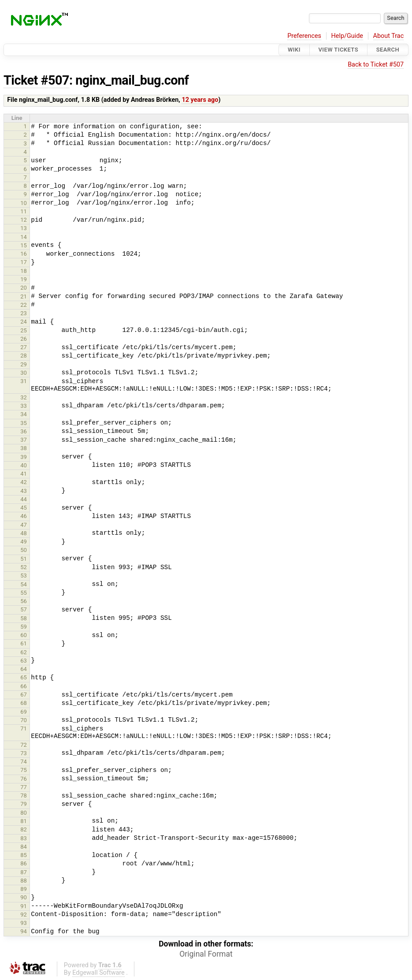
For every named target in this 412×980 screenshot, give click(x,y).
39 (24, 457)
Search (388, 50)
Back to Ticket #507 (376, 65)
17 (24, 262)
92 (24, 915)
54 (24, 584)
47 (24, 525)
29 (24, 364)
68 (24, 703)
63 (24, 661)
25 (24, 330)
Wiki (294, 50)
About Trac (389, 36)
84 (24, 847)
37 (24, 440)
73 (24, 753)
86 (24, 863)
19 (24, 279)
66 (24, 686)
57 (24, 609)
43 (24, 491)
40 (24, 465)
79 (24, 804)
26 (24, 339)
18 (24, 271)
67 (24, 695)
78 (24, 796)
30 (24, 373)
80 (24, 813)
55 (24, 593)
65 (24, 677)
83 (24, 838)
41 (24, 474)
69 (24, 712)
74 (24, 762)
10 (24, 203)
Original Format (206, 954)
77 (24, 787)
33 (24, 406)
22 (24, 305)
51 (24, 559)
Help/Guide (347, 36)
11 (24, 211)
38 (24, 448)
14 (24, 237)
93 (24, 923)
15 (24, 245)
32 (24, 397)
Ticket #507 (36, 80)
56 (24, 601)
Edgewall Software (98, 973)
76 (24, 779)
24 (24, 322)
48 (24, 533)
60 (24, 635)
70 (24, 720)
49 (24, 542)
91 (24, 906)
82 (24, 829)
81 (24, 821)
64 (24, 669)
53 (24, 576)
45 (24, 508)
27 (24, 347)
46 (24, 516)
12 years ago (200, 100)
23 (24, 313)
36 (24, 431)
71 (24, 728)
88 (24, 881)
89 (24, 889)
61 (24, 643)
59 (24, 627)
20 (24, 288)
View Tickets (338, 50)
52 (24, 567)
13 (24, 228)
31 (24, 381)
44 (24, 499)
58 (24, 618)
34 (24, 414)
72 (24, 745)
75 (24, 770)
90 (24, 897)
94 (24, 931)
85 (24, 855)
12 (24, 220)
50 (24, 550)
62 (24, 652)
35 (24, 423)
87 (24, 872)
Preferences (304, 36)
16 (24, 254)
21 (24, 296)
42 (24, 482)
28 (24, 356)
